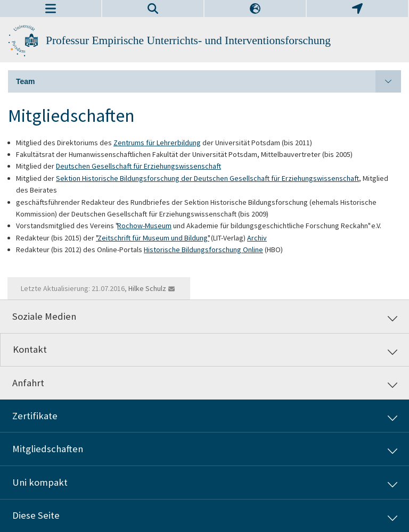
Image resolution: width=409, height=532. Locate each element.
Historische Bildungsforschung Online (203, 250)
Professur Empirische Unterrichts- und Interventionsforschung (188, 40)
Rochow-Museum (144, 226)
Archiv (257, 238)
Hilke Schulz (147, 288)
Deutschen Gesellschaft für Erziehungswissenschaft (138, 166)
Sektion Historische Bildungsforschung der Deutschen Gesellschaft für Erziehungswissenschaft (207, 178)
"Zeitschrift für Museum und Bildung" (153, 238)
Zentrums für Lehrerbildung (157, 143)
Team (208, 81)
